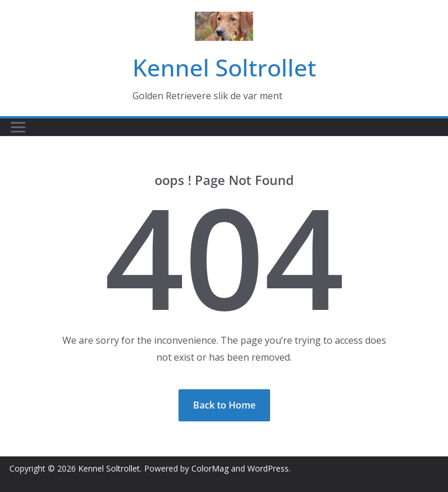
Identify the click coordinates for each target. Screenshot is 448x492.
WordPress (268, 468)
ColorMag (210, 468)
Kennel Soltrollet (224, 67)
